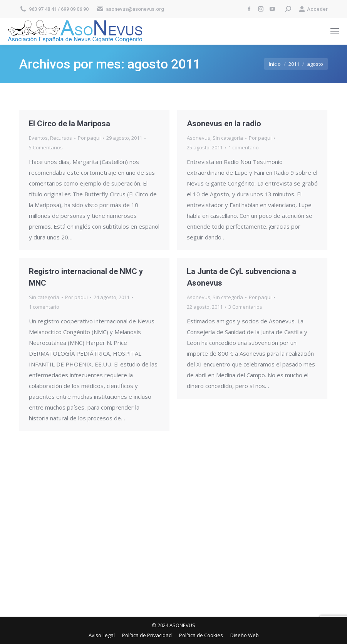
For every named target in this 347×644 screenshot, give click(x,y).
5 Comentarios (46, 147)
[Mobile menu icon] (335, 31)
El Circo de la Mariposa (70, 124)
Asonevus (199, 138)
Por (89, 138)
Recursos (61, 138)
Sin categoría (228, 138)
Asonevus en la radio (224, 124)
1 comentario (244, 147)
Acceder (313, 9)
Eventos (38, 138)
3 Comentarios (245, 307)
